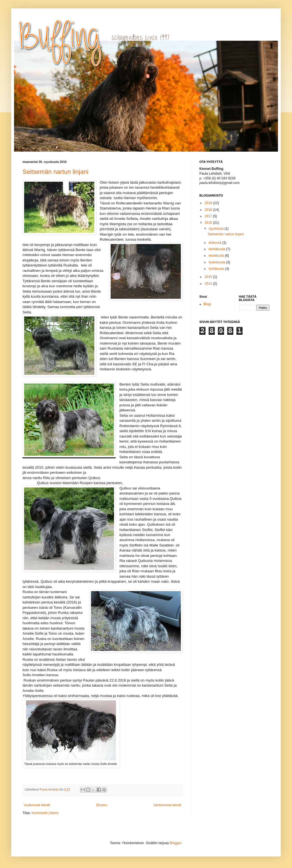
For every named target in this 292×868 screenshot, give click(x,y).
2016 (209, 223)
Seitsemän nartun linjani (55, 172)
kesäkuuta (217, 256)
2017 (209, 216)
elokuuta (215, 243)
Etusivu (102, 805)
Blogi (207, 304)
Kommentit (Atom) (45, 813)
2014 (209, 284)
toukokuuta (217, 262)
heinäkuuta (217, 249)
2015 (209, 277)
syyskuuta (217, 229)
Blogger (176, 843)
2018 (209, 210)
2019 (209, 203)
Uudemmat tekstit (37, 805)
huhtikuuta (217, 269)
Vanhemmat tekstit (167, 805)
